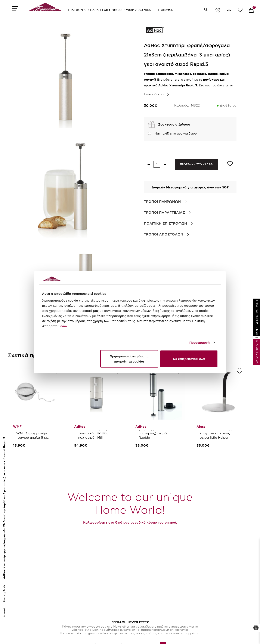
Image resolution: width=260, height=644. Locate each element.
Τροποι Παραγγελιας (164, 212)
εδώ (64, 326)
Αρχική (4, 613)
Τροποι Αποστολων (164, 234)
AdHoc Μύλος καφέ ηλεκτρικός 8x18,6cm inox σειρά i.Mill (95, 433)
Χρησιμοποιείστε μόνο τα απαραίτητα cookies (129, 359)
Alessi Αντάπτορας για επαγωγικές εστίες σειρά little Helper (218, 433)
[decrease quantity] (149, 164)
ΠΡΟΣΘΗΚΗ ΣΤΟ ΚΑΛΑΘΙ (197, 164)
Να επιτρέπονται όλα (189, 359)
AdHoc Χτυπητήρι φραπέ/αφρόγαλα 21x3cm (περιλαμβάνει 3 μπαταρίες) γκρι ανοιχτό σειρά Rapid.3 (4, 508)
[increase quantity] (165, 164)
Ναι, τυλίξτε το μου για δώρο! (176, 133)
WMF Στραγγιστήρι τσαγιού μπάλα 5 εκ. (32, 435)
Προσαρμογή (200, 343)
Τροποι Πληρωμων (162, 201)
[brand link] (155, 30)
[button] (205, 10)
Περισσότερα (154, 94)
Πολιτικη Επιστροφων (165, 223)
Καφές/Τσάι (4, 594)
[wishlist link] (240, 11)
